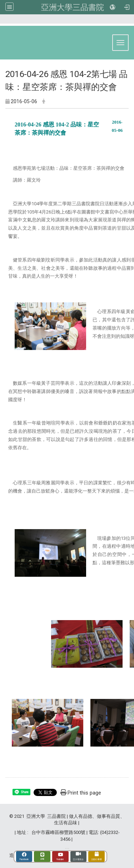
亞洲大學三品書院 (73, 7)
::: (127, 22)
